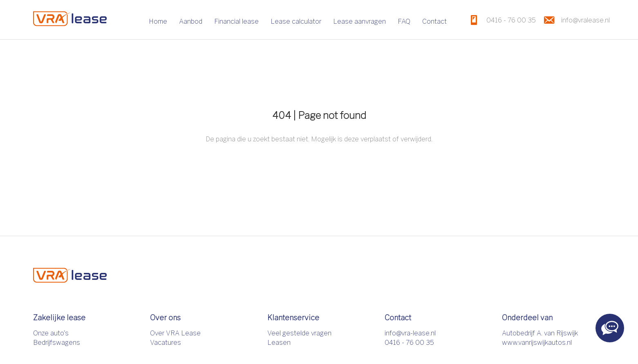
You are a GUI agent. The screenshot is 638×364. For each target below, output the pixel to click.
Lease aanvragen (359, 21)
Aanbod (191, 21)
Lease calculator (296, 21)
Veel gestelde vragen (299, 333)
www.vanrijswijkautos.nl (537, 343)
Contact (434, 21)
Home (158, 21)
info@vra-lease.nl (410, 333)
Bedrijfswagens (57, 343)
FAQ (404, 21)
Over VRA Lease (175, 333)
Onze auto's (51, 333)
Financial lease (236, 21)
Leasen (279, 343)
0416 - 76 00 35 (409, 343)
